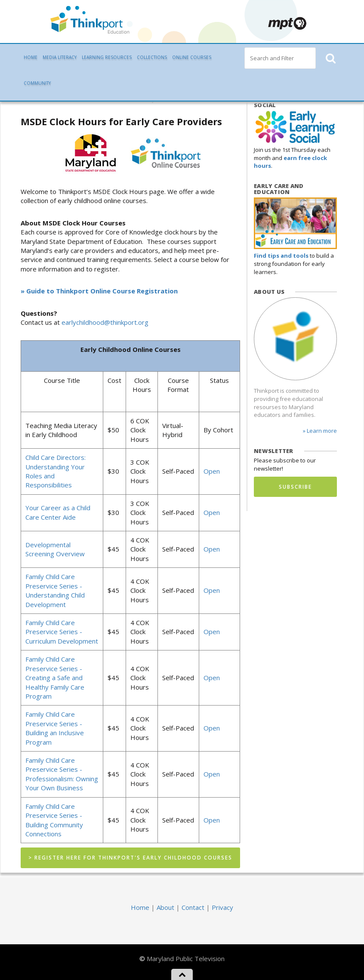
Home (31, 57)
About (165, 907)
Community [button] (37, 83)
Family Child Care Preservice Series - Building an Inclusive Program (55, 728)
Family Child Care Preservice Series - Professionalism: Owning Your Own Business (62, 774)
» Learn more (320, 431)
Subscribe (295, 487)
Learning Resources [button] (107, 57)
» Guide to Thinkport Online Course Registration (99, 291)
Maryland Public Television (186, 958)
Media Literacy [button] (60, 57)
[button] (330, 58)
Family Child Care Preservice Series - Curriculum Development (62, 632)
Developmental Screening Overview (55, 549)
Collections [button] (152, 57)
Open (212, 471)
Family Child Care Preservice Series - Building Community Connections (54, 820)
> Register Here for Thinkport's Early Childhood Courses (130, 858)
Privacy (222, 907)
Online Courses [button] (192, 57)
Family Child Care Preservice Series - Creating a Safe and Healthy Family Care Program (55, 678)
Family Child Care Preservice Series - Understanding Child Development (55, 590)
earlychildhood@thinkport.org (105, 322)
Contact (193, 907)
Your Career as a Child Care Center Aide (58, 512)
